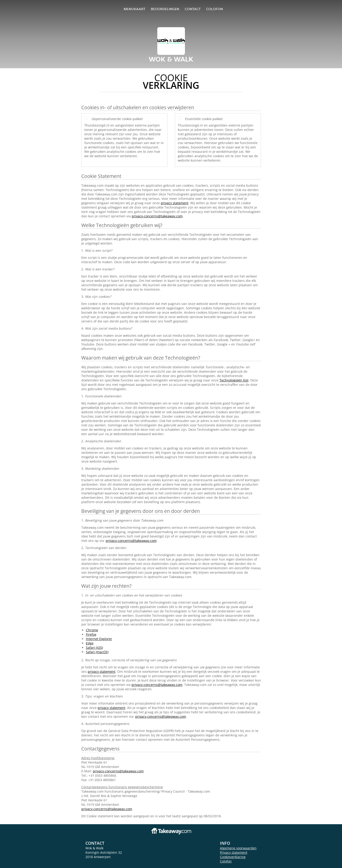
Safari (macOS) (97, 652)
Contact (193, 9)
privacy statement (175, 203)
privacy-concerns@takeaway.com (157, 216)
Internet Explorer (99, 639)
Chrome (92, 630)
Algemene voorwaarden (238, 848)
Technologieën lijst (234, 380)
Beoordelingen (165, 9)
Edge (90, 643)
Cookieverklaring (233, 857)
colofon (215, 9)
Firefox (91, 634)
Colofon (226, 861)
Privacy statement (234, 852)
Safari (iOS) (94, 648)
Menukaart (134, 9)
